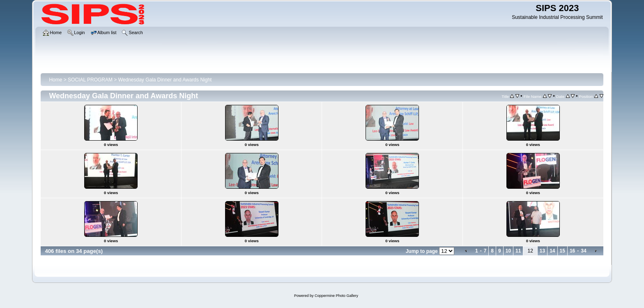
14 (552, 251)
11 (518, 251)
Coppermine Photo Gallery (336, 296)
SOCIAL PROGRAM (90, 80)
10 (508, 251)
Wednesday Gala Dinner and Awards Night (165, 80)
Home (55, 80)
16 (572, 251)
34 (583, 251)
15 (562, 251)
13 (542, 251)
